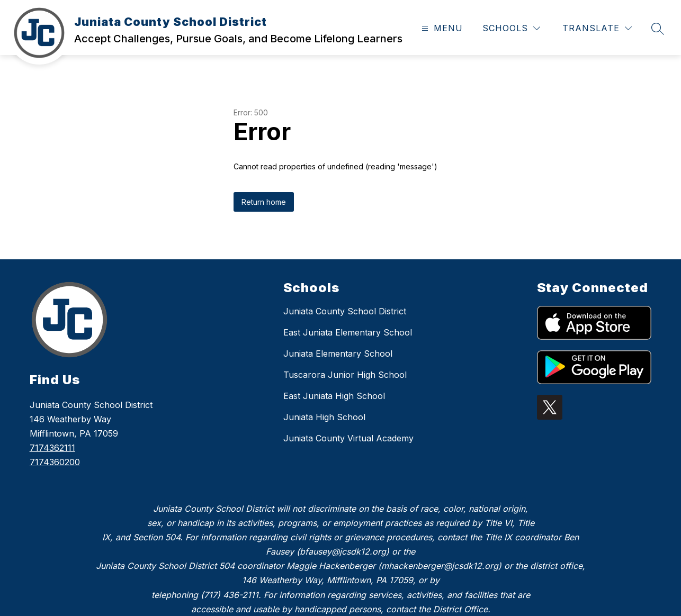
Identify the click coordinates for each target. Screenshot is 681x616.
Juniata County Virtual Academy (348, 438)
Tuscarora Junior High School (345, 375)
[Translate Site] (597, 28)
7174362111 (52, 448)
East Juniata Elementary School (348, 332)
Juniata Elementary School (338, 354)
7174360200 (55, 462)
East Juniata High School (334, 396)
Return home (264, 202)
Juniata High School (324, 417)
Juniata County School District (345, 311)
